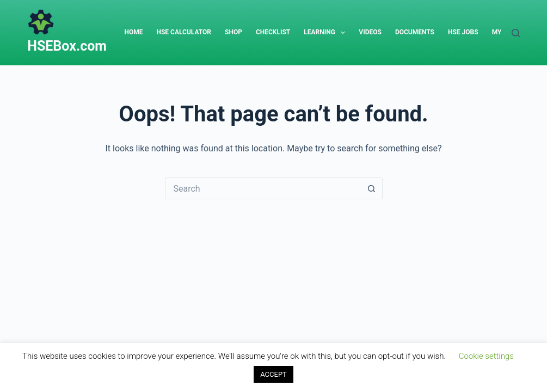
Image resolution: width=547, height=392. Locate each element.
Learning (327, 33)
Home (133, 32)
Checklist (273, 32)
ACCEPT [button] (273, 374)
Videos (370, 32)
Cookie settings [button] (486, 356)
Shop (233, 32)
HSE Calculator (184, 32)
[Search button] (372, 188)
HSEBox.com (67, 46)
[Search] (516, 33)
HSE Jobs (463, 32)
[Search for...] (263, 188)
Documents (415, 32)
